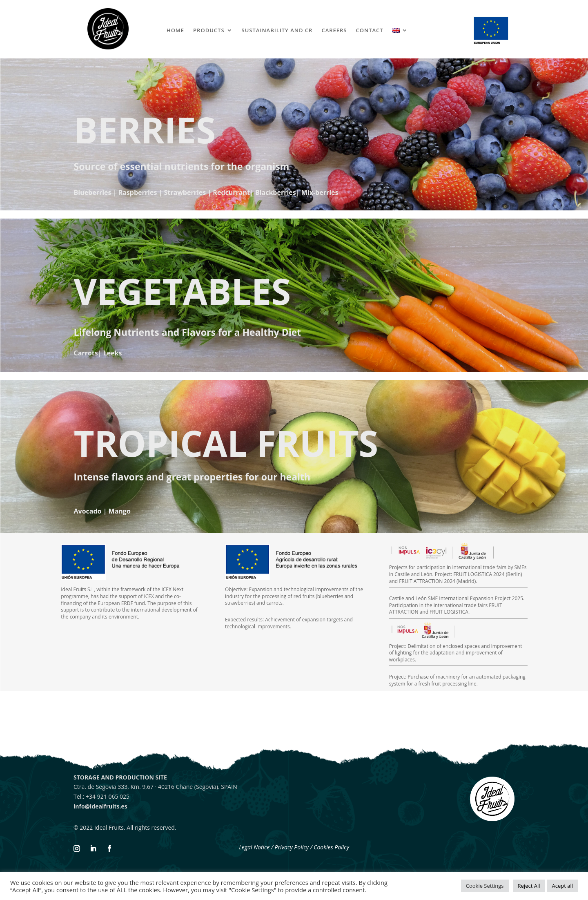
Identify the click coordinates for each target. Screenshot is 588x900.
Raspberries (138, 192)
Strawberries (185, 192)
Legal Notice (254, 847)
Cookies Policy (331, 847)
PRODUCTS (209, 31)
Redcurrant (231, 192)
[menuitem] (400, 32)
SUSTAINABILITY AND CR (277, 31)
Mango (120, 511)
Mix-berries (320, 192)
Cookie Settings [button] (485, 886)
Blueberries (93, 192)
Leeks (113, 353)
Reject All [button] (529, 886)
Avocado (88, 511)
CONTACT (370, 31)
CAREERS (334, 31)
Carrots (86, 353)
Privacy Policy (293, 847)
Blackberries (276, 192)
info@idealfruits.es (100, 806)
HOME (175, 31)
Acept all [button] (563, 886)
